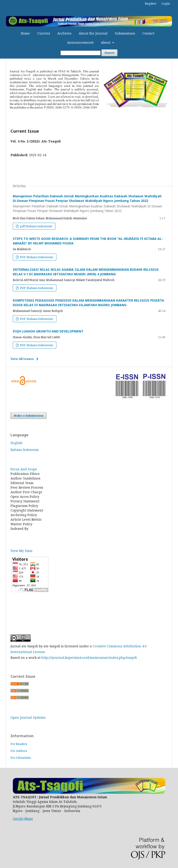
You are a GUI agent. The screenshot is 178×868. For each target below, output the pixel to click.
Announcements (80, 42)
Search (109, 53)
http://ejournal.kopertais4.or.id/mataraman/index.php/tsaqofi (89, 658)
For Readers (19, 744)
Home (25, 33)
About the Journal (93, 33)
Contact (148, 33)
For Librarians (21, 758)
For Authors (19, 751)
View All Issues (22, 359)
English (17, 443)
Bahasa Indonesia (25, 450)
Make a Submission (29, 415)
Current (44, 33)
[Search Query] (81, 53)
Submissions (125, 33)
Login (166, 3)
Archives (64, 33)
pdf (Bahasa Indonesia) (36, 226)
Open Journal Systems (28, 717)
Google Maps (23, 818)
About (106, 42)
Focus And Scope (24, 469)
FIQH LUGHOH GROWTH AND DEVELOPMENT (48, 331)
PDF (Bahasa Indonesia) (36, 257)
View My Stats (21, 551)
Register (151, 3)
